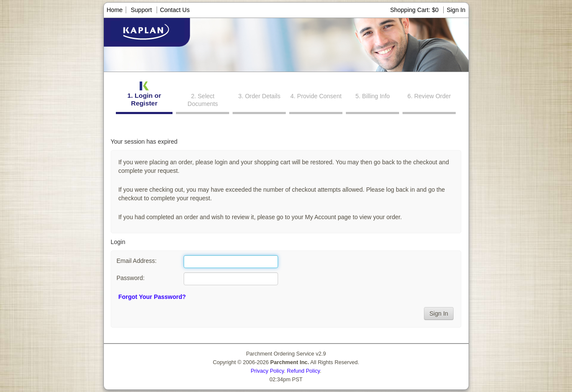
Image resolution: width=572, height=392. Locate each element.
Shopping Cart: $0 (415, 10)
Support (141, 10)
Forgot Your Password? (152, 297)
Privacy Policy (267, 371)
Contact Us (175, 10)
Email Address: (136, 261)
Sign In (456, 10)
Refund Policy (304, 371)
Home (115, 10)
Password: (130, 278)
